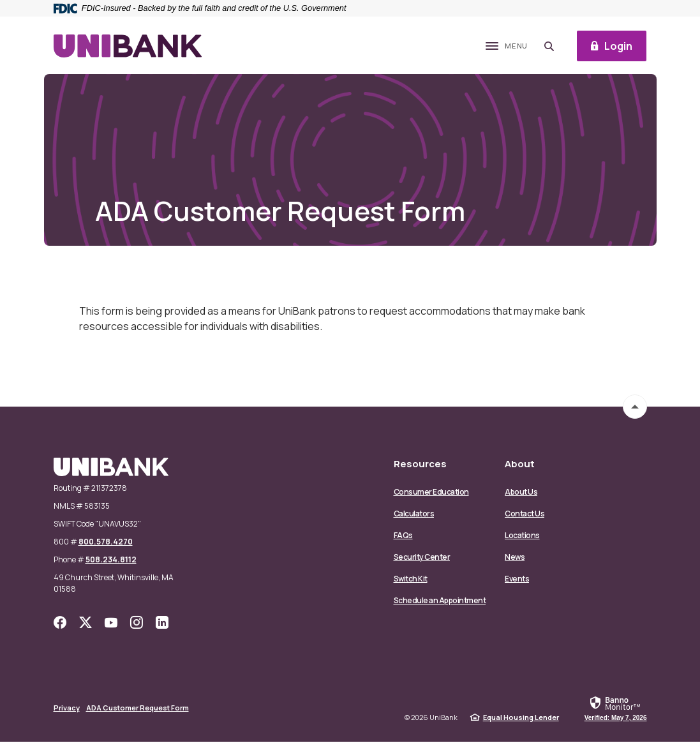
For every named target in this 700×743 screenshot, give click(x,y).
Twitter (86, 624)
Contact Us (525, 515)
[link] (616, 709)
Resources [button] (420, 465)
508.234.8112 (111, 561)
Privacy (67, 709)
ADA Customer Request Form (138, 709)
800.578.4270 (106, 543)
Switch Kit (411, 580)
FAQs (403, 537)
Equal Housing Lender (521, 718)
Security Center (422, 558)
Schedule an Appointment (440, 602)
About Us (521, 493)
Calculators (414, 515)
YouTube (111, 624)
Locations (522, 537)
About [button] (520, 465)
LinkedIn (162, 624)
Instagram (137, 624)
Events (517, 580)
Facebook (60, 624)
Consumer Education (431, 493)
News (515, 558)
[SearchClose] (547, 47)
